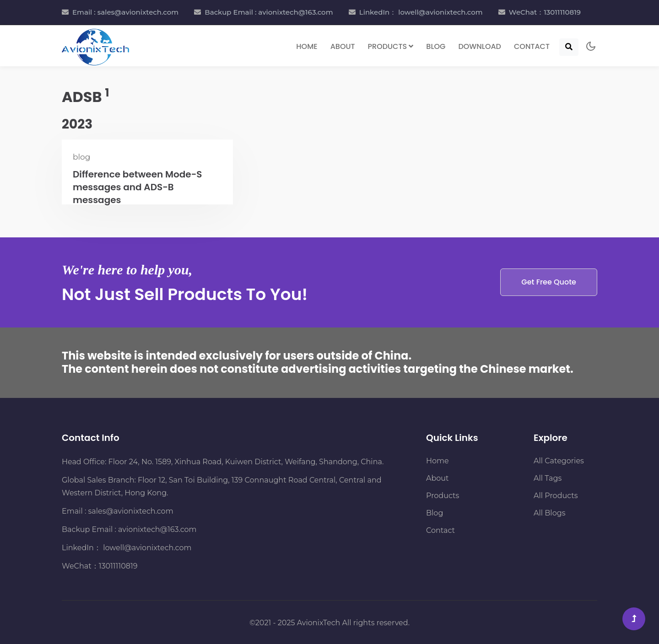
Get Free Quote (549, 282)
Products (443, 496)
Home (307, 46)
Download (480, 46)
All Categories (559, 461)
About (343, 46)
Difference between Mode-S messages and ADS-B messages (138, 187)
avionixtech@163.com (157, 529)
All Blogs (549, 513)
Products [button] (391, 46)
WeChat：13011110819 (545, 12)
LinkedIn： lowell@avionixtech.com (421, 12)
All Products (556, 496)
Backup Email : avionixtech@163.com (269, 12)
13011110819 (118, 566)
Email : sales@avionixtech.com (125, 12)
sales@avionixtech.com (131, 511)
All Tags (548, 478)
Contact (532, 46)
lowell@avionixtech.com (146, 548)
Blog (436, 46)
